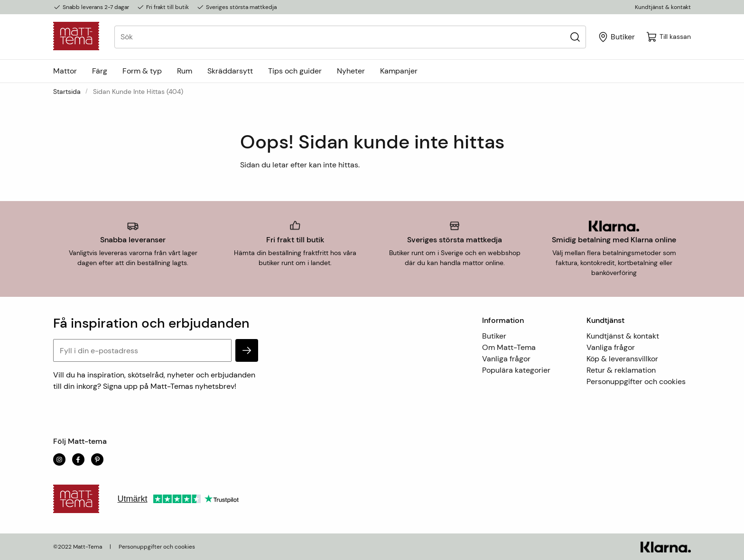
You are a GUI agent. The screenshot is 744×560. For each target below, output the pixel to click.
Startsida (67, 92)
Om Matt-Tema (509, 347)
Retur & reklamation (621, 370)
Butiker (494, 336)
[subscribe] (247, 350)
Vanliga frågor (506, 359)
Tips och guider (295, 71)
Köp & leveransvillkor (622, 359)
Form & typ (142, 71)
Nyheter (351, 71)
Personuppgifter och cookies (636, 381)
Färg (100, 71)
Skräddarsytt (230, 71)
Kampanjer (399, 71)
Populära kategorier (516, 370)
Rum (185, 71)
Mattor (65, 71)
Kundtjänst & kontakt (663, 7)
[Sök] (575, 37)
